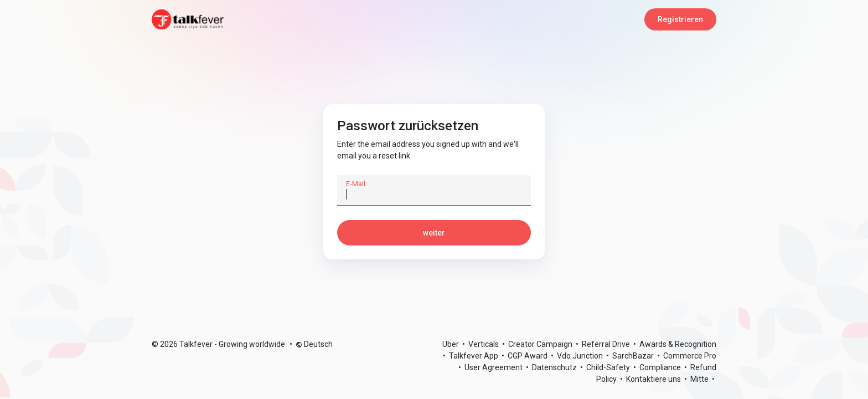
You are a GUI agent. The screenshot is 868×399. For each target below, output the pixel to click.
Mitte (700, 379)
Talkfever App (474, 356)
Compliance (661, 367)
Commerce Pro (690, 356)
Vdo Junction (581, 356)
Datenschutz (555, 367)
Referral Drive (607, 344)
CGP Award (528, 356)
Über (451, 344)
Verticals (484, 344)
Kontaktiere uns (654, 379)
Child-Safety (609, 367)
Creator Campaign (541, 344)
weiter (434, 233)
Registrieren (680, 19)
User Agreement (494, 367)
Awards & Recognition (678, 344)
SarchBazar (634, 356)
